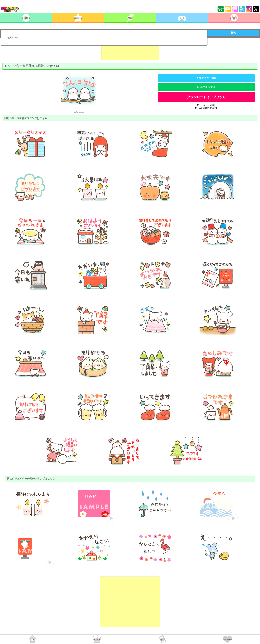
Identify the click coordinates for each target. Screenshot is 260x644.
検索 (233, 33)
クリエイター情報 (206, 78)
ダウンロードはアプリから (206, 97)
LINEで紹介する (206, 87)
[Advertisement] (130, 51)
